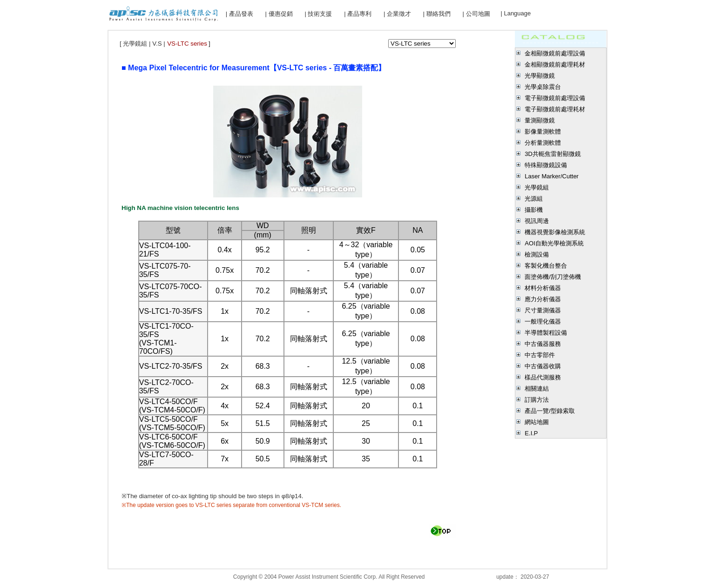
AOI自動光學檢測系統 (554, 243)
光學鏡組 (537, 187)
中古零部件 (540, 355)
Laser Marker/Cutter (552, 176)
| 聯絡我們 (437, 14)
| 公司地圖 (476, 14)
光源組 (534, 199)
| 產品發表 (239, 14)
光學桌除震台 (543, 87)
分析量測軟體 (543, 143)
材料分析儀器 (543, 288)
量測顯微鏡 (540, 120)
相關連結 (537, 389)
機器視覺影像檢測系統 (555, 232)
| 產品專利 (358, 14)
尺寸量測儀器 (543, 310)
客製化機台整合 (546, 266)
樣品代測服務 (543, 377)
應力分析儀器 (543, 299)
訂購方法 (537, 400)
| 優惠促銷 (279, 14)
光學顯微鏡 (540, 76)
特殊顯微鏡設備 (546, 165)
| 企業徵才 (397, 14)
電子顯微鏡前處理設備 (555, 98)
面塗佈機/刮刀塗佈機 (553, 277)
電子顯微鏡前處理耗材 (555, 109)
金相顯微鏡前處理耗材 (555, 64)
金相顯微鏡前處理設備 (555, 53)
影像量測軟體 (543, 132)
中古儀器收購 (543, 366)
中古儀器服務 (543, 344)
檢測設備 (537, 254)
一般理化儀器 (543, 321)
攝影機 (534, 210)
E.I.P (531, 433)
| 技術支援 (318, 14)
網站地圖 (537, 422)
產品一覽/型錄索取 (550, 411)
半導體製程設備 (546, 333)
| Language (516, 13)
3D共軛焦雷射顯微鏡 (553, 154)
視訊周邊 (537, 221)
